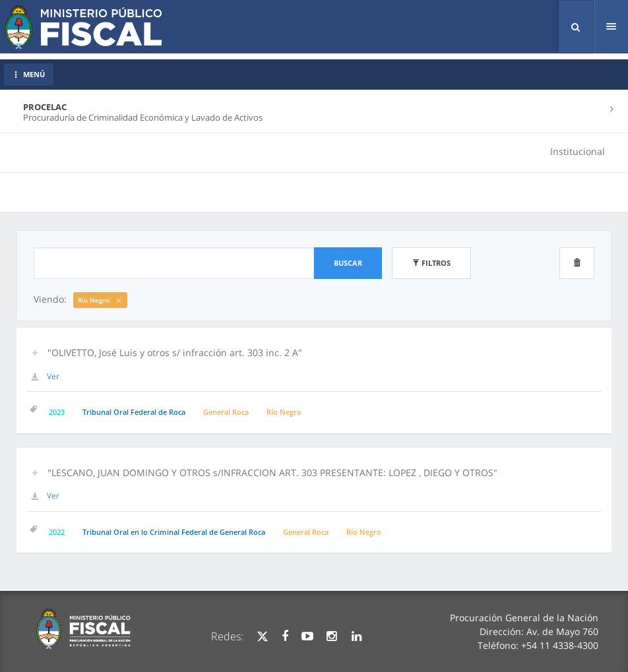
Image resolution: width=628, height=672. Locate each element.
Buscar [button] (348, 263)
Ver (53, 376)
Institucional (578, 151)
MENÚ (29, 74)
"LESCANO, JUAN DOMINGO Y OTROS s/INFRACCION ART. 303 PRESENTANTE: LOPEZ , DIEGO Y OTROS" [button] (272, 473)
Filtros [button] (431, 263)
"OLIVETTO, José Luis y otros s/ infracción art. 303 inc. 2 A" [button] (175, 352)
